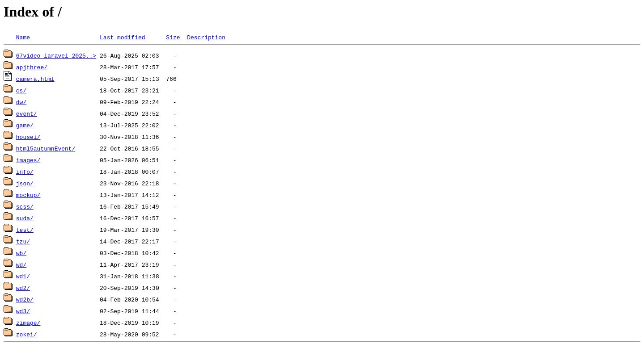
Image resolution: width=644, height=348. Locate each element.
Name (23, 37)
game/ (25, 125)
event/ (27, 113)
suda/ (25, 218)
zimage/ (28, 323)
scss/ (25, 206)
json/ (25, 183)
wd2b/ (25, 299)
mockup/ (28, 195)
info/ (25, 172)
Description (206, 37)
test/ (25, 230)
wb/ (21, 253)
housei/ (28, 137)
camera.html (35, 79)
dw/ (21, 102)
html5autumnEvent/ (46, 148)
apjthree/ (32, 67)
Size (173, 37)
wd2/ (23, 288)
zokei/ (27, 334)
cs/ (21, 90)
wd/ (21, 264)
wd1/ (23, 276)
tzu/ (23, 241)
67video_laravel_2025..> (56, 55)
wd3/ (23, 311)
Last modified (122, 37)
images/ (28, 160)
